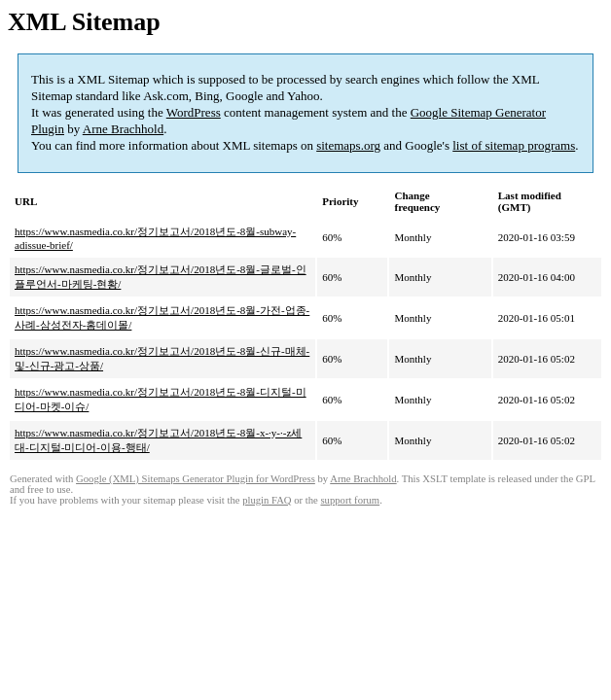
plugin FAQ (267, 500)
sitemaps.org (348, 145)
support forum (350, 500)
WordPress (194, 112)
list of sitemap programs (514, 145)
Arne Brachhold (123, 129)
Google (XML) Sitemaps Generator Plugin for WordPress (196, 479)
